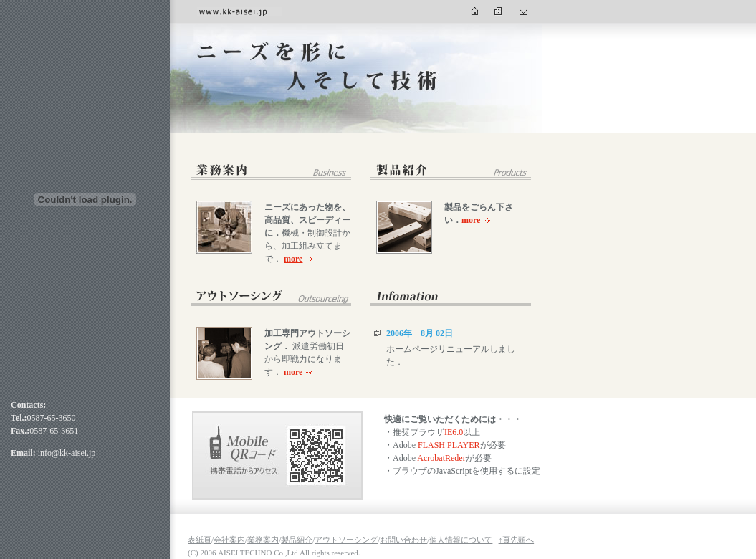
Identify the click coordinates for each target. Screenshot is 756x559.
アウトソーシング (346, 540)
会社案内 (229, 540)
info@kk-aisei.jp (67, 453)
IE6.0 (454, 432)
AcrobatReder (441, 458)
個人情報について (461, 540)
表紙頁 (200, 540)
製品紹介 (297, 540)
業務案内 (263, 540)
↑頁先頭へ (517, 540)
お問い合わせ (403, 540)
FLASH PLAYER (449, 445)
